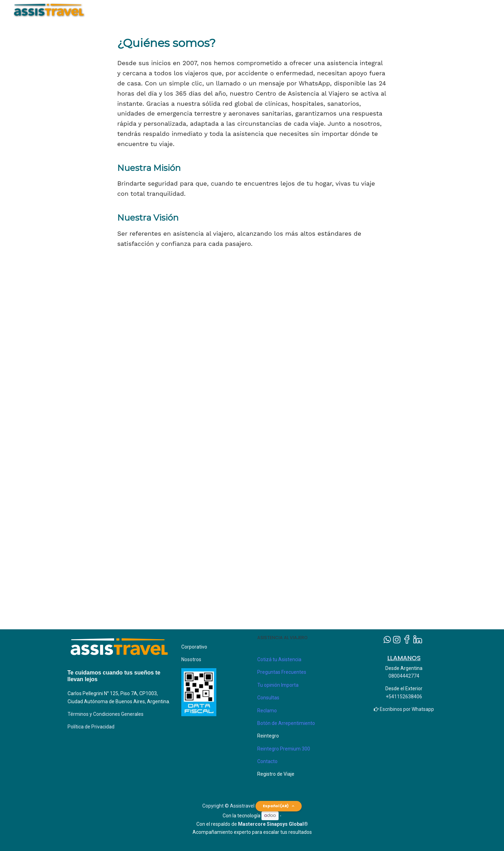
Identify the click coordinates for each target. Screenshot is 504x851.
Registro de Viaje (276, 774)
